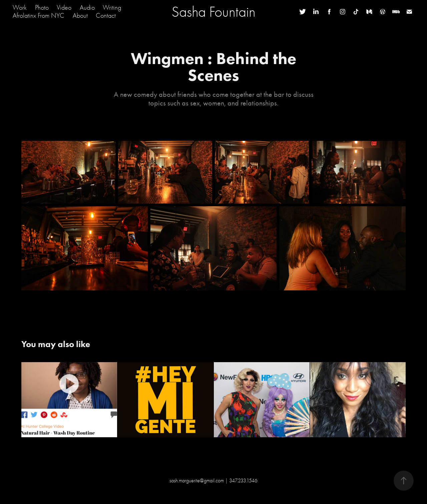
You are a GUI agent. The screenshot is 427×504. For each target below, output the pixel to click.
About (80, 16)
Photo (42, 8)
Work (20, 8)
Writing (112, 8)
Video (64, 8)
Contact (106, 16)
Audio (87, 8)
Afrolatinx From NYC (39, 16)
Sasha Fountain (213, 12)
